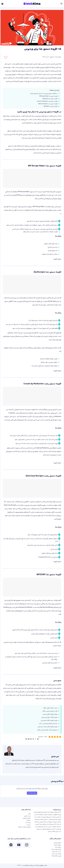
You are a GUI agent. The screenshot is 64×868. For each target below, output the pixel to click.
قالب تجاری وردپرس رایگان (50, 711)
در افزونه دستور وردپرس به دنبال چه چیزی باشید (44, 94)
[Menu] (61, 4)
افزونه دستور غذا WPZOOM (51, 106)
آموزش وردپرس (11, 75)
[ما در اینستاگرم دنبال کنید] (27, 845)
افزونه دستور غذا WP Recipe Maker (48, 96)
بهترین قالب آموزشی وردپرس (49, 717)
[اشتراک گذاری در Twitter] (33, 739)
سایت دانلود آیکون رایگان (50, 708)
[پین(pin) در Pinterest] (31, 739)
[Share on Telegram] (26, 739)
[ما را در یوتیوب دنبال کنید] (19, 845)
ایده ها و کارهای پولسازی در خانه (48, 724)
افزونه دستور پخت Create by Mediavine (47, 101)
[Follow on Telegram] (11, 845)
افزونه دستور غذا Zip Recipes (50, 99)
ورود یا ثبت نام (32, 793)
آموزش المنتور (58, 845)
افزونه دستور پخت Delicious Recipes (48, 104)
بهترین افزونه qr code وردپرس (49, 721)
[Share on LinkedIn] (29, 739)
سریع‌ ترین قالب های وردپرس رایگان (47, 730)
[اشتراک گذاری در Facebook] (35, 739)
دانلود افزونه (57, 259)
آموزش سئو (58, 847)
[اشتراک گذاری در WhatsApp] (38, 739)
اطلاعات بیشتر (52, 832)
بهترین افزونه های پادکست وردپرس (47, 727)
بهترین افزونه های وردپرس (53, 78)
